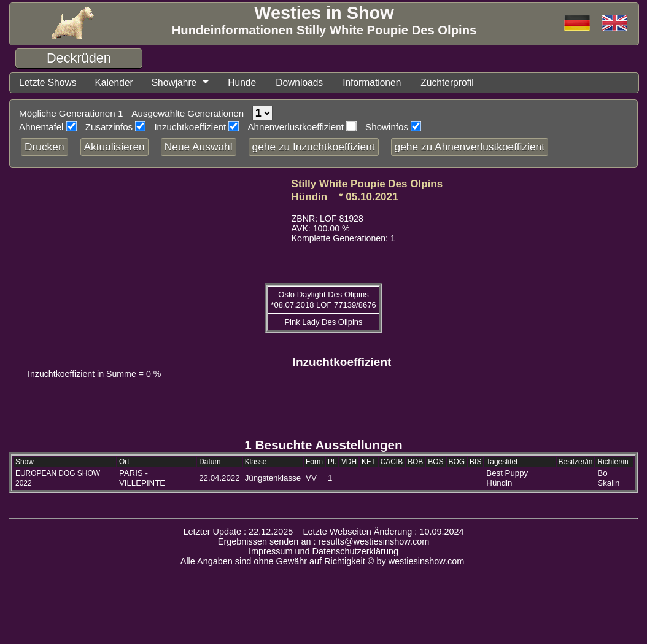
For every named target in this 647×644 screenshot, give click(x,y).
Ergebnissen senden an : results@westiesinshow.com (324, 543)
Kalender (122, 83)
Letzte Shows (51, 83)
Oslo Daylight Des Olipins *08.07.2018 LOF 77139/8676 (323, 301)
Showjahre (187, 83)
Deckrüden (79, 58)
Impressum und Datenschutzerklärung (323, 553)
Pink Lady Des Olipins (323, 324)
